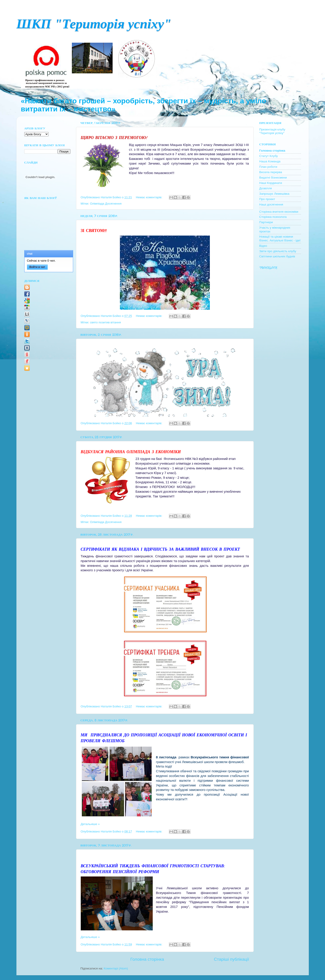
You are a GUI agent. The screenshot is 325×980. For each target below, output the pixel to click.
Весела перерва (271, 172)
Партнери (266, 222)
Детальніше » (90, 824)
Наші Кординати (271, 183)
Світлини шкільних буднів (277, 256)
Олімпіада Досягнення (106, 204)
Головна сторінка (147, 959)
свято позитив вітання (105, 322)
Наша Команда (270, 161)
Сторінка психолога (273, 217)
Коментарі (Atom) (116, 968)
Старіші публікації (231, 959)
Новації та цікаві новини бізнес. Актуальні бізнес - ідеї (280, 238)
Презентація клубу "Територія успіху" (272, 131)
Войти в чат (37, 267)
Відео (263, 246)
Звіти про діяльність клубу (278, 251)
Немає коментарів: (149, 197)
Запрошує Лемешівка (274, 194)
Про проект (267, 199)
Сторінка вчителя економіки (279, 212)
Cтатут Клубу (269, 156)
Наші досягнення (271, 204)
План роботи (268, 167)
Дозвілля (266, 188)
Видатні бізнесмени (273, 178)
